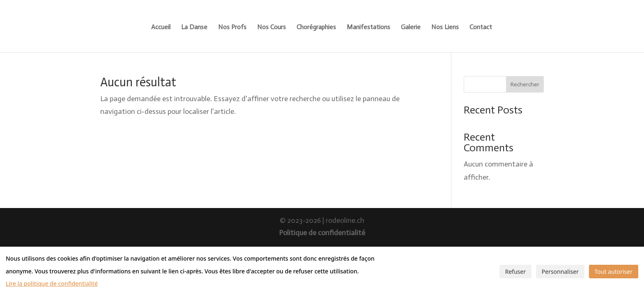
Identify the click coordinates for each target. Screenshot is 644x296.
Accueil (161, 28)
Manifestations (368, 28)
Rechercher (525, 84)
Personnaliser (560, 272)
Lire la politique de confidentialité (52, 283)
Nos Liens (445, 28)
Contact (481, 28)
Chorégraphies (316, 28)
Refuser (515, 272)
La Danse (194, 28)
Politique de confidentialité (322, 233)
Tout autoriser (614, 272)
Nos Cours (271, 28)
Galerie (411, 28)
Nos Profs (232, 28)
